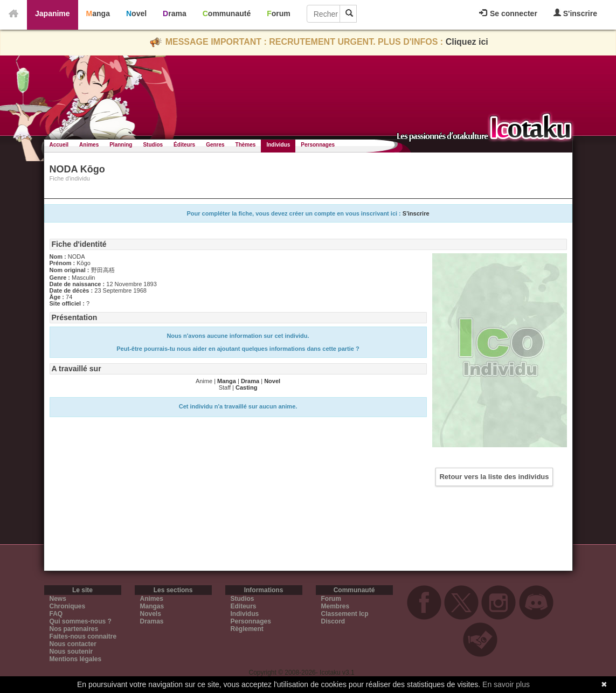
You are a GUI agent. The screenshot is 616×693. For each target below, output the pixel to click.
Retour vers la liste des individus (494, 477)
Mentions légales (76, 659)
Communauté (227, 13)
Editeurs (244, 606)
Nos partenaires (74, 629)
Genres (215, 145)
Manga (98, 13)
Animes (89, 145)
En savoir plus (506, 684)
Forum (279, 13)
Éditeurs (184, 145)
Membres (335, 606)
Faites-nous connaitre (83, 636)
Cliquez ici (467, 42)
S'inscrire (575, 13)
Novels (151, 614)
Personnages (318, 145)
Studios (153, 145)
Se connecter (508, 13)
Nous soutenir (71, 652)
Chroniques (68, 606)
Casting (246, 387)
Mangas (152, 606)
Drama (175, 13)
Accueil (59, 145)
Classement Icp (345, 614)
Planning (121, 145)
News (58, 599)
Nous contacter (73, 644)
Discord (333, 621)
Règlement (247, 629)
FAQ (56, 614)
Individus (278, 145)
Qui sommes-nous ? (81, 621)
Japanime (53, 13)
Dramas (152, 621)
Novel (136, 13)
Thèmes (246, 145)
